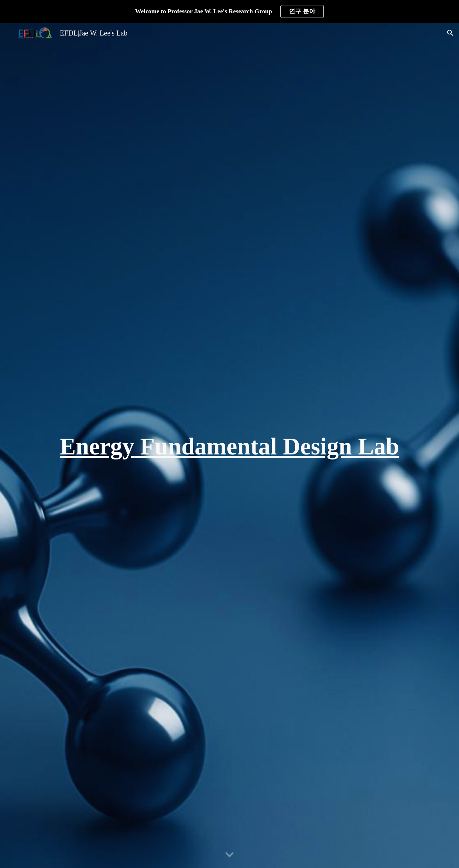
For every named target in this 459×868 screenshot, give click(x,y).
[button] (450, 33)
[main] (229, 445)
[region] (229, 11)
